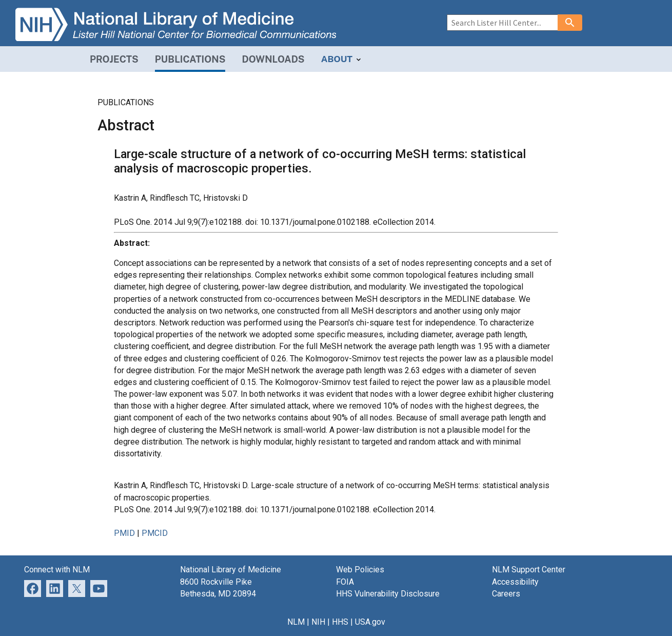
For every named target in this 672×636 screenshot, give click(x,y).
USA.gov (370, 622)
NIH (318, 622)
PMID (124, 533)
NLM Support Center (529, 570)
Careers (506, 594)
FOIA (345, 582)
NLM (296, 622)
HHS (340, 622)
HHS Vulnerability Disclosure (388, 594)
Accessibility (515, 582)
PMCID (155, 533)
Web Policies (360, 570)
